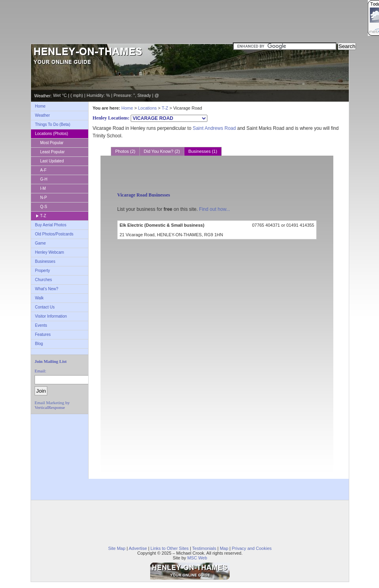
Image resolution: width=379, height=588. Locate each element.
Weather (43, 115)
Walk (39, 298)
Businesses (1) (203, 151)
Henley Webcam (49, 252)
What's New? (47, 289)
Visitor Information (51, 316)
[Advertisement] (189, 22)
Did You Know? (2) (162, 151)
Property (43, 271)
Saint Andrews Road (214, 128)
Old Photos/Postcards (54, 234)
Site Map (117, 548)
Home (40, 106)
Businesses (45, 261)
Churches (44, 280)
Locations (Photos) (51, 134)
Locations (147, 108)
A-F (43, 170)
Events (41, 325)
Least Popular (52, 152)
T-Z (43, 216)
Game (40, 243)
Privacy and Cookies (252, 548)
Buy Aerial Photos (51, 225)
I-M (43, 188)
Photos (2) (125, 151)
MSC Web (197, 558)
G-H (44, 179)
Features (43, 334)
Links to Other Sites (170, 548)
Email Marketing (49, 403)
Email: (40, 371)
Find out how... (215, 209)
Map (224, 548)
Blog (39, 344)
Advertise (138, 548)
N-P (44, 198)
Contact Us (45, 307)
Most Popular (52, 143)
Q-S (44, 207)
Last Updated (52, 161)
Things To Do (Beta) (53, 124)
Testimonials (204, 548)
